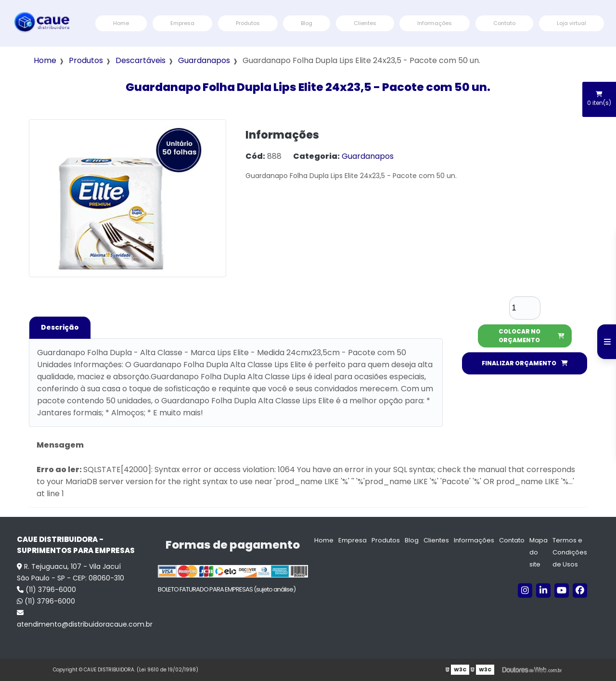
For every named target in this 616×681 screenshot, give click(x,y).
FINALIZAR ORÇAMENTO (525, 363)
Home (121, 23)
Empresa (182, 23)
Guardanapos (204, 60)
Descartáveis (141, 60)
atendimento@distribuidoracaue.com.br (83, 619)
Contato (504, 23)
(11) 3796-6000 (46, 590)
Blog (307, 23)
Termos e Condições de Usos (570, 552)
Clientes (365, 23)
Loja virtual (571, 23)
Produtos (248, 23)
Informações (435, 23)
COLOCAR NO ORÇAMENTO (532, 336)
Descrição (60, 327)
